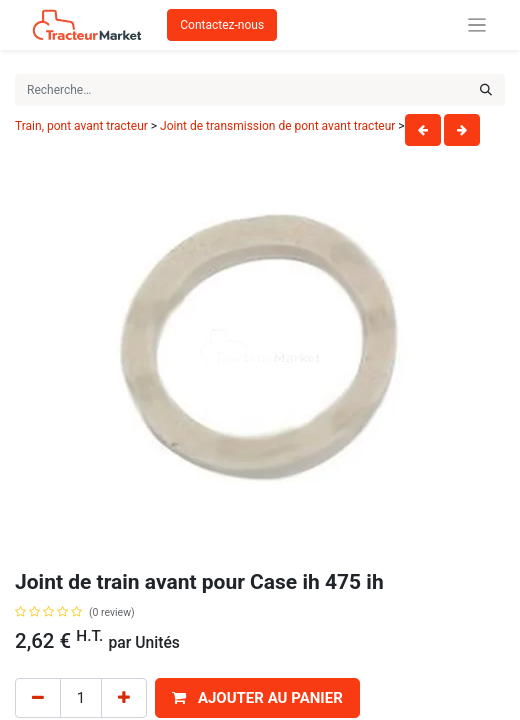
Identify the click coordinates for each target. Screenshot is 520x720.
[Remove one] (38, 698)
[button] (257, 698)
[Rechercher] (486, 90)
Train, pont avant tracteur (81, 126)
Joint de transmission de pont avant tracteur (277, 126)
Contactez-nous (222, 25)
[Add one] (124, 698)
